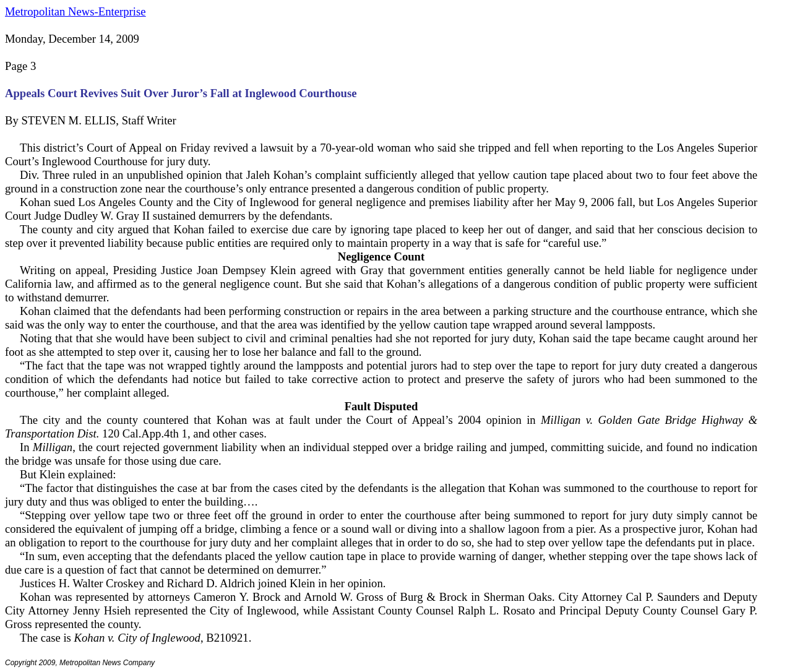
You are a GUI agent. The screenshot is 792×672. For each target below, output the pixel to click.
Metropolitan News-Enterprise (75, 11)
